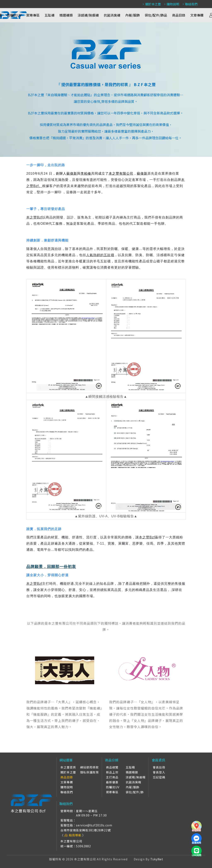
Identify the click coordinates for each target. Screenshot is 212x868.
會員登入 (159, 772)
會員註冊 (159, 767)
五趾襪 (49, 15)
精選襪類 (66, 15)
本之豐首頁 (68, 767)
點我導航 (73, 835)
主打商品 (112, 777)
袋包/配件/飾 (135, 792)
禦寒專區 (33, 15)
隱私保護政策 (89, 772)
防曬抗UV (14, 15)
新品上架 (112, 772)
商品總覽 (112, 767)
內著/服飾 (132, 15)
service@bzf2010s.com (94, 825)
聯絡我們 (189, 4)
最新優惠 (112, 782)
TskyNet (157, 859)
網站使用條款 (89, 767)
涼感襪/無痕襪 (88, 15)
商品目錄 (179, 15)
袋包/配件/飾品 (156, 15)
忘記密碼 (159, 777)
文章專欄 (197, 15)
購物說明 (171, 4)
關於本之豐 (151, 4)
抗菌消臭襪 (112, 15)
